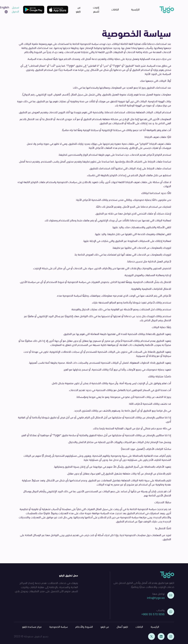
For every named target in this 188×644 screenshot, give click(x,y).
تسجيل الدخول (15, 9)
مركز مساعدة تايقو (32, 627)
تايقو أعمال (122, 627)
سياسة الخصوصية (58, 627)
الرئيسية (135, 9)
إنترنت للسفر (96, 9)
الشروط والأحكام (84, 627)
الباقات (115, 9)
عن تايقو (78, 9)
